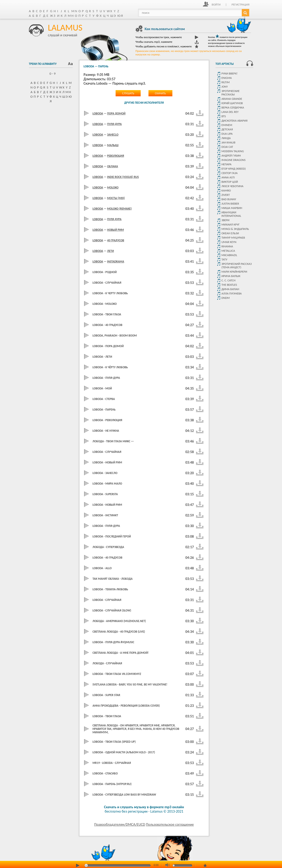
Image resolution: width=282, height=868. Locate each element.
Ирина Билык (231, 276)
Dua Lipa (227, 134)
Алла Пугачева (232, 293)
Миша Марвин (232, 208)
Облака (113, 166)
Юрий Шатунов (232, 103)
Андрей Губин (231, 156)
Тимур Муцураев (233, 238)
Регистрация (240, 4)
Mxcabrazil (229, 255)
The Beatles (229, 285)
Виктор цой (230, 182)
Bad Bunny (229, 199)
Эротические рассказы (231, 93)
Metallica (228, 251)
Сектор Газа (230, 173)
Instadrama (116, 261)
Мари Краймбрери (234, 272)
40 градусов (116, 240)
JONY (225, 87)
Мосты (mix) (116, 198)
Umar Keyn (229, 242)
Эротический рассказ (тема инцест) (237, 266)
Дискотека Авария (235, 121)
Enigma (227, 78)
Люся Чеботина (233, 186)
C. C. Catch (229, 280)
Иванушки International (231, 214)
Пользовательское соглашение (170, 824)
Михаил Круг (231, 224)
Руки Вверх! (230, 73)
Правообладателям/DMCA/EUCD (120, 824)
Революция (116, 156)
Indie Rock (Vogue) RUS (123, 177)
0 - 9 (51, 74)
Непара (227, 164)
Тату (225, 259)
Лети (110, 251)
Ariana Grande (232, 99)
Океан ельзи (230, 233)
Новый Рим (115, 230)
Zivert (226, 195)
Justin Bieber (230, 204)
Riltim (226, 82)
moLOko (113, 187)
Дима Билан (230, 289)
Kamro (226, 190)
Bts (224, 116)
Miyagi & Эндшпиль (235, 229)
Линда (226, 138)
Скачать (160, 93)
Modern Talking (233, 151)
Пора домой (116, 113)
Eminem (227, 125)
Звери (226, 220)
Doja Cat (227, 147)
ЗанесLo (113, 135)
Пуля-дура (114, 124)
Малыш (113, 145)
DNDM (226, 298)
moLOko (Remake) (119, 209)
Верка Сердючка (233, 107)
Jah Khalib (229, 142)
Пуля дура (114, 219)
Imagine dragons (234, 160)
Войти (216, 4)
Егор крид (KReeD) (234, 169)
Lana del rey (230, 112)
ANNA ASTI (228, 177)
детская (227, 129)
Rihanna (227, 246)
